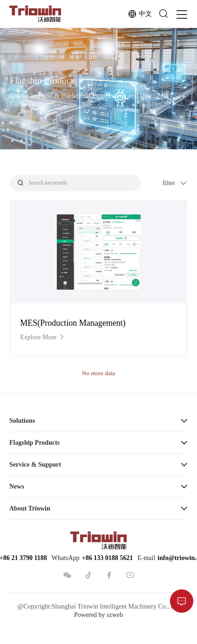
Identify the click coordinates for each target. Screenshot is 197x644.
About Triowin (30, 508)
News (17, 486)
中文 (140, 14)
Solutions (22, 421)
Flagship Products (34, 443)
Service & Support (35, 465)
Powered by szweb (98, 615)
